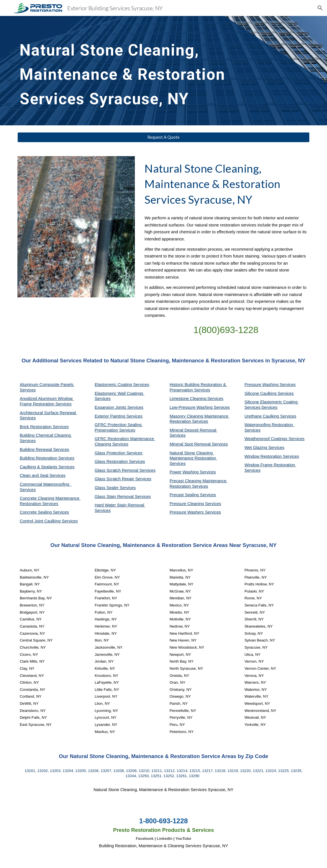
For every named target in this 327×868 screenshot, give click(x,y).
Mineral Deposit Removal (194, 430)
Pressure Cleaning (187, 504)
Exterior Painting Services (119, 416)
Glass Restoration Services (120, 461)
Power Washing (185, 472)
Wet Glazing (256, 448)
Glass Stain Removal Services (123, 497)
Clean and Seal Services (43, 475)
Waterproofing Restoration (269, 425)
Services (215, 399)
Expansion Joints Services (119, 407)
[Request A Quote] (163, 137)
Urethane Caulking (262, 416)
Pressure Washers (187, 512)
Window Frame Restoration (270, 465)
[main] (151, 71)
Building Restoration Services (47, 458)
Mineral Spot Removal (191, 444)
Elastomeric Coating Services (122, 385)
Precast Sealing (185, 495)
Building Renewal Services (44, 450)
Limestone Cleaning (188, 399)
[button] (320, 8)
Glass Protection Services (119, 453)
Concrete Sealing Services (44, 512)
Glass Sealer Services (115, 488)
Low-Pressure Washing (192, 407)
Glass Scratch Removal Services (125, 470)
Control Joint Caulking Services (49, 521)
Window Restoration (264, 456)
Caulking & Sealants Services (47, 467)
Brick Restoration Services (44, 427)
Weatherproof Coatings (266, 439)
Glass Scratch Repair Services (123, 479)
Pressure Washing (262, 385)
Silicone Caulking (261, 393)
